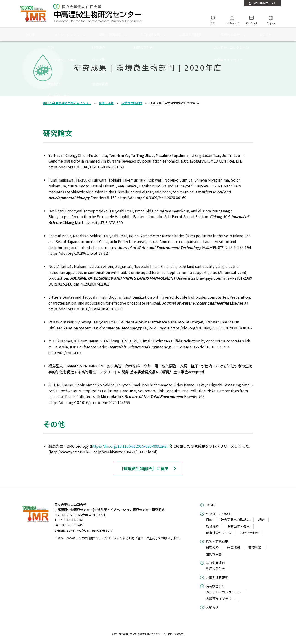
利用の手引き (216, 569)
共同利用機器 (215, 563)
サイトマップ (232, 23)
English (271, 23)
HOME (210, 505)
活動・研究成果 (217, 542)
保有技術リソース (219, 533)
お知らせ (212, 607)
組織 (261, 520)
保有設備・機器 (238, 526)
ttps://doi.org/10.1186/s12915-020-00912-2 (130, 446)
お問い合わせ (249, 533)
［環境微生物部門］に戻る (144, 468)
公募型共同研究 (217, 577)
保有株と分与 (215, 586)
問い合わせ (251, 23)
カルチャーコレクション (224, 592)
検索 (213, 23)
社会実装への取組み (235, 520)
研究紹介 (212, 547)
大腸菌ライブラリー (220, 599)
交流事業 (255, 547)
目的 (209, 520)
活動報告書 (214, 554)
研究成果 (234, 547)
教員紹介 (212, 526)
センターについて (219, 514)
